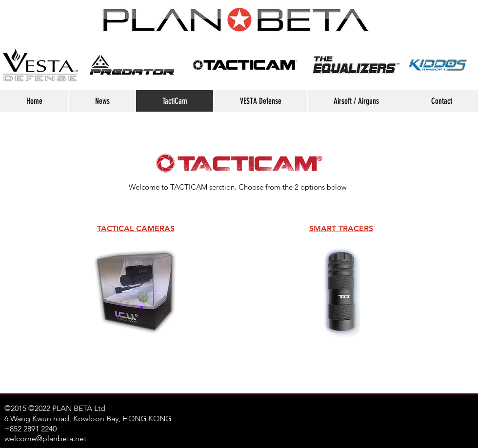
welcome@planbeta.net (45, 438)
